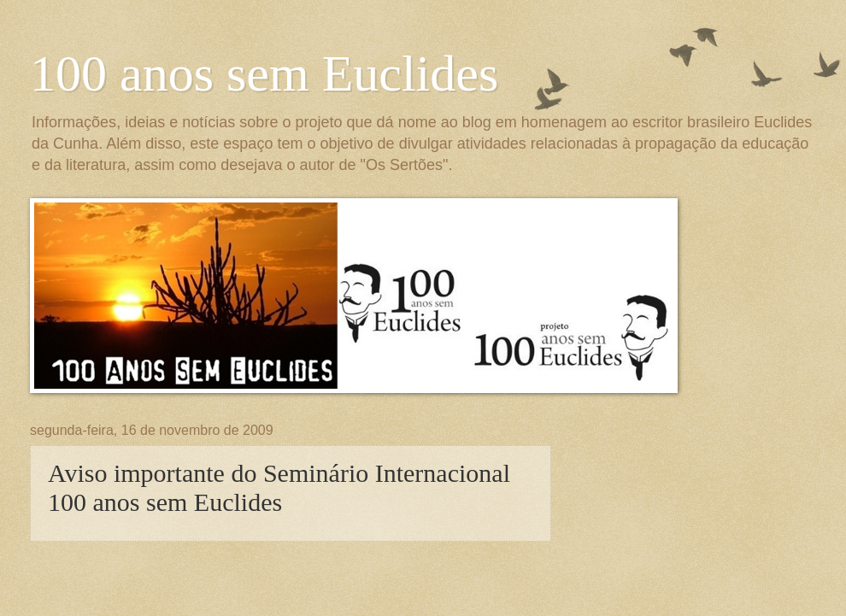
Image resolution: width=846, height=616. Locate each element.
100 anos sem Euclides (264, 73)
